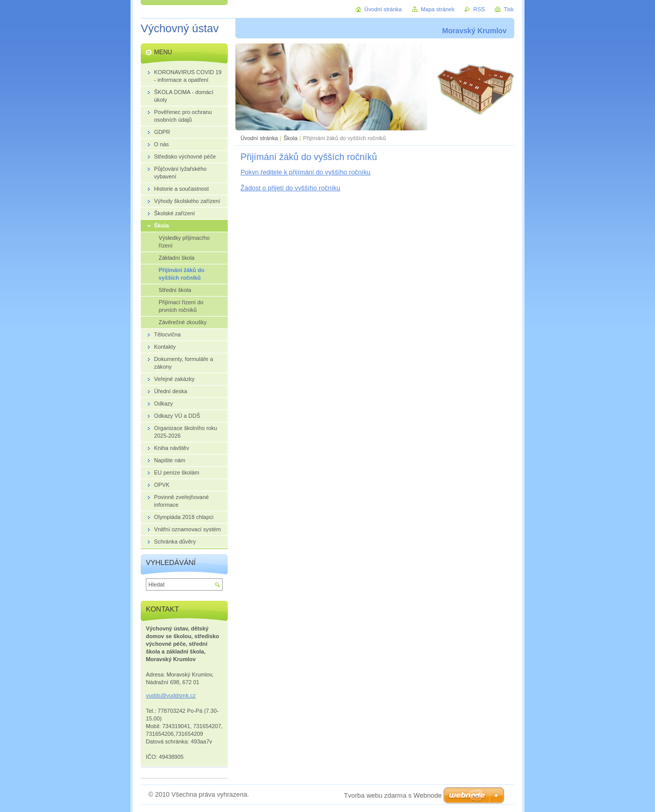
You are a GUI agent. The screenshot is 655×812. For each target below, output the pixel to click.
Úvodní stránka (259, 138)
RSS (479, 9)
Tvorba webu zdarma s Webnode (393, 795)
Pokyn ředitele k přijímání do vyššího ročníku (305, 172)
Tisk (509, 9)
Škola (290, 138)
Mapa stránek (438, 9)
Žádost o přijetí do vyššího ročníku (290, 188)
